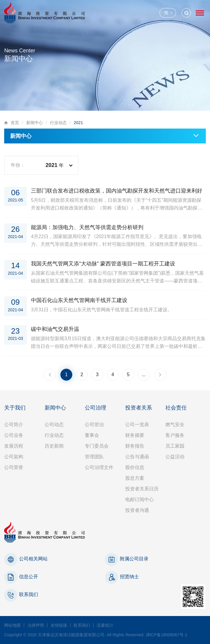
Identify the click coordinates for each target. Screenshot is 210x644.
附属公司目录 (134, 559)
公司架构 (14, 457)
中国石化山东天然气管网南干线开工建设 (79, 300)
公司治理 (95, 408)
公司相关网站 (33, 559)
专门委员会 (97, 446)
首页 (15, 123)
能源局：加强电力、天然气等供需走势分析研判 (87, 227)
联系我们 (29, 594)
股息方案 (135, 478)
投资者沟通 (137, 510)
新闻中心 (35, 123)
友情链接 (59, 625)
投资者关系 (139, 408)
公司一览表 (137, 425)
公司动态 (54, 425)
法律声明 (36, 625)
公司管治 (94, 425)
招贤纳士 (129, 577)
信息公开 (29, 577)
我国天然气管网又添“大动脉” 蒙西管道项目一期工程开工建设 (103, 264)
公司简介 (14, 425)
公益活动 (175, 457)
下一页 (160, 375)
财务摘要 (135, 435)
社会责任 (176, 408)
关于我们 (15, 408)
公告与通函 (137, 457)
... (144, 375)
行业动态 (58, 123)
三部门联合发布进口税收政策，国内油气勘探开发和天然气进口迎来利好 (117, 191)
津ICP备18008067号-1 (167, 635)
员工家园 (175, 446)
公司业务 (14, 435)
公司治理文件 (99, 467)
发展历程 (14, 446)
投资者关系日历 (142, 489)
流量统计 (105, 625)
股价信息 (135, 467)
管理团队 (94, 457)
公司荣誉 (14, 467)
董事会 (92, 435)
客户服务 (175, 435)
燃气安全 (175, 425)
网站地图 (12, 625)
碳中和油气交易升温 (55, 329)
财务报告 (135, 446)
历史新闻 (54, 446)
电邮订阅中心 (140, 500)
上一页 (50, 375)
